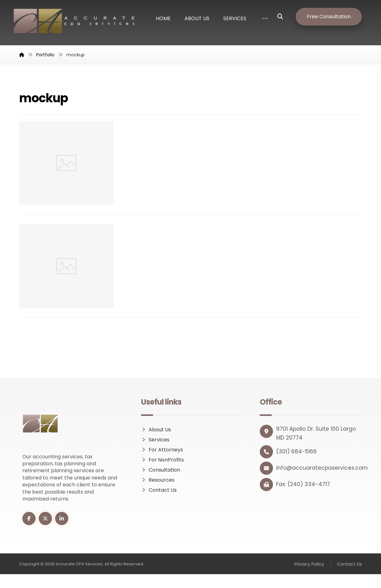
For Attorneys (162, 450)
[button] (285, 17)
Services (155, 440)
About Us (156, 430)
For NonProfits (162, 460)
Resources (158, 480)
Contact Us (159, 490)
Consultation (161, 470)
